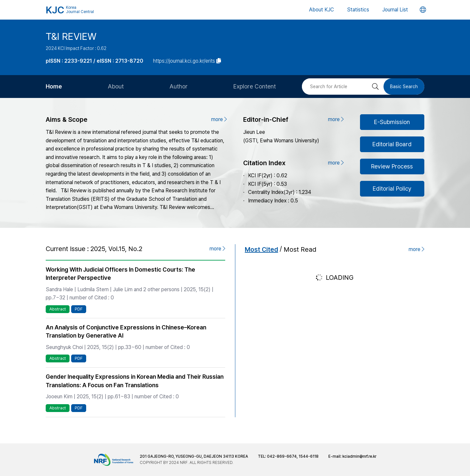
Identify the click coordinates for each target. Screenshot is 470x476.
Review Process (392, 166)
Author (179, 86)
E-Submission (392, 122)
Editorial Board (392, 144)
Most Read (300, 249)
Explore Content (255, 86)
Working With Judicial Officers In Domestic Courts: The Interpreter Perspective (120, 274)
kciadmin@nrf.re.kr (359, 456)
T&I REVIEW (71, 36)
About (116, 86)
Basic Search (404, 87)
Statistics (358, 10)
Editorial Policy (392, 189)
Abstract (58, 309)
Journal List (395, 10)
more (219, 119)
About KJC (321, 10)
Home (54, 86)
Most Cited (261, 249)
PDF (79, 309)
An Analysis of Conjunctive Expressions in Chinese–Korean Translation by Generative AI (126, 331)
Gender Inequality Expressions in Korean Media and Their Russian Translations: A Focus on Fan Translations (135, 381)
